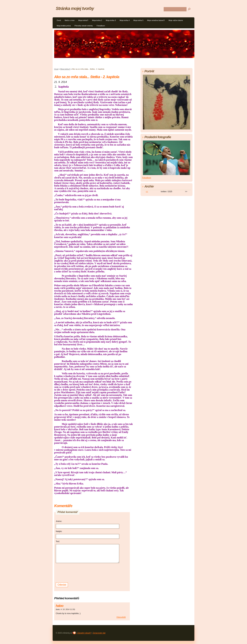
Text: (58, 541)
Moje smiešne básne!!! (156, 20)
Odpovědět (121, 617)
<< (147, 192)
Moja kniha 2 (97, 20)
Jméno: (59, 521)
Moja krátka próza (64, 26)
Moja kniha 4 (125, 20)
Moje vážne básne (176, 20)
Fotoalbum (101, 26)
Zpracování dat (99, 633)
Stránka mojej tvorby (75, 8)
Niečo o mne (70, 20)
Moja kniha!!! (83, 20)
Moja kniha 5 (138, 20)
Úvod (59, 20)
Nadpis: (59, 531)
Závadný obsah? (84, 633)
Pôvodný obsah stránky (84, 26)
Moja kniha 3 (111, 20)
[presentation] (80, 572)
